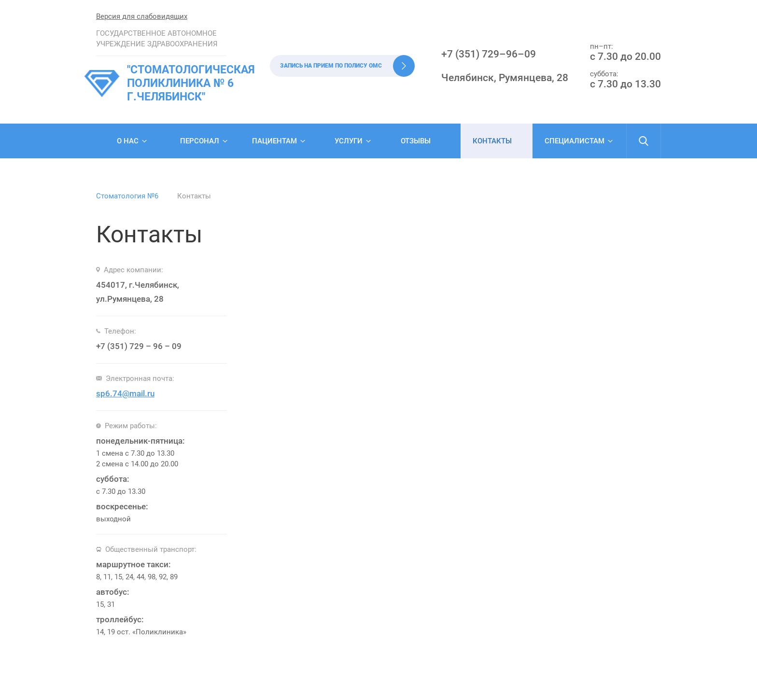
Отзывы (416, 141)
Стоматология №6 (127, 196)
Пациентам (274, 141)
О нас (128, 141)
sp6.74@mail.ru (125, 393)
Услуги (349, 141)
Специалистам (575, 141)
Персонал (200, 141)
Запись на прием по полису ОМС (331, 66)
